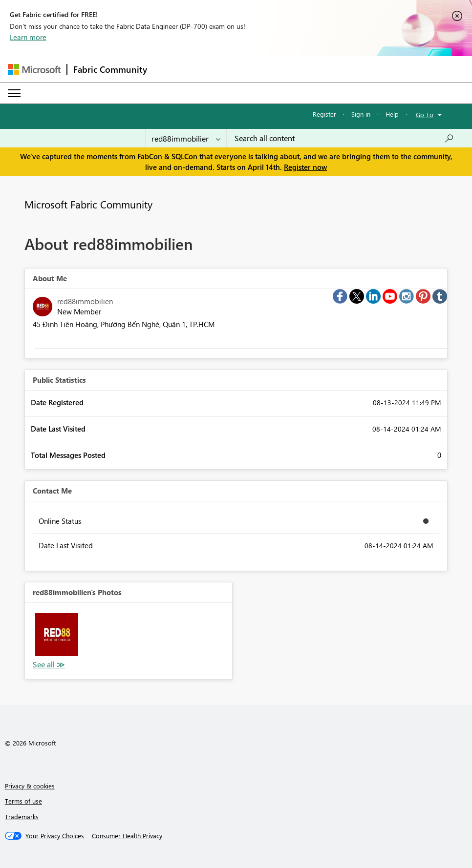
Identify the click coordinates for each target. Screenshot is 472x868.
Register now (305, 167)
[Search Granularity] (186, 138)
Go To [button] (425, 114)
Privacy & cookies (30, 786)
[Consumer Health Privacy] (127, 836)
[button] (57, 635)
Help (392, 114)
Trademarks (22, 816)
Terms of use (23, 801)
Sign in (361, 114)
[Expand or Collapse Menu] (14, 93)
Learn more (28, 37)
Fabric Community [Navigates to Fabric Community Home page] (110, 69)
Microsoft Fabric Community (88, 204)
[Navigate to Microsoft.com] (34, 70)
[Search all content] (344, 138)
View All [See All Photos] (49, 665)
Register (324, 114)
